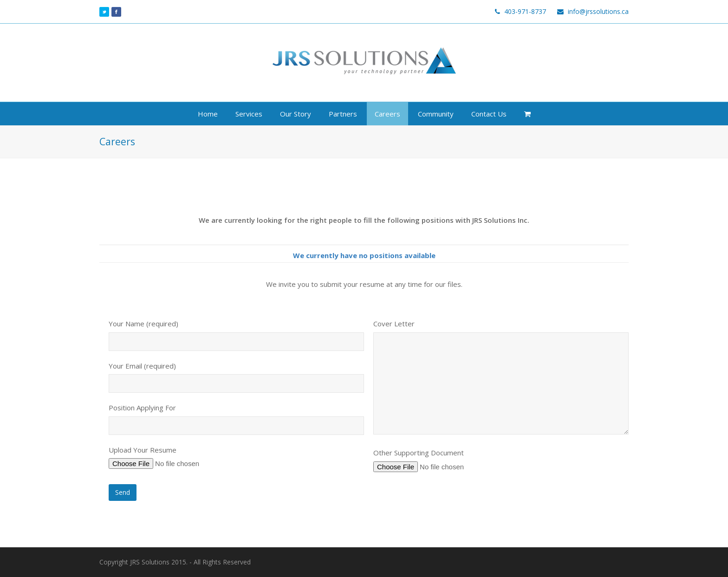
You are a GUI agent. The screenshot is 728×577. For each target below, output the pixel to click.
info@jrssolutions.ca (598, 11)
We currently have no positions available (364, 255)
